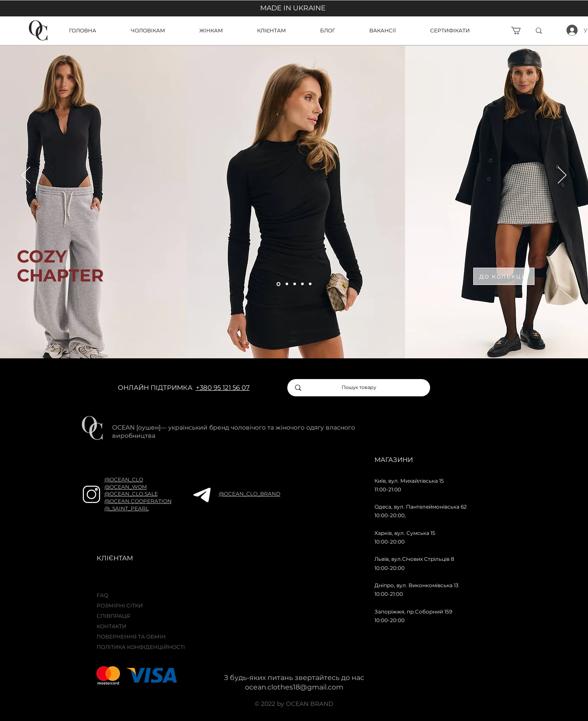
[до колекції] (504, 276)
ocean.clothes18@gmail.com (294, 687)
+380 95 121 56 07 (223, 387)
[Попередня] (26, 176)
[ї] (552, 31)
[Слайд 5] (278, 284)
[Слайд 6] (310, 284)
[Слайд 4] (302, 284)
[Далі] (562, 176)
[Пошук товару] (359, 388)
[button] (282, 30)
